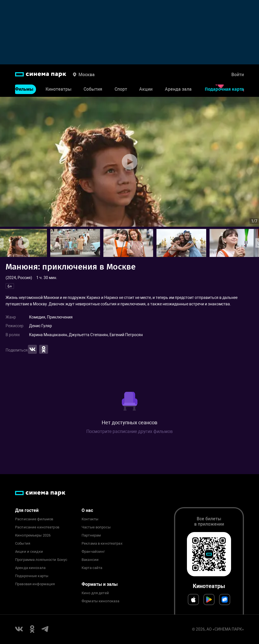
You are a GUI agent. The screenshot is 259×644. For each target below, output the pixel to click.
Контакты (90, 519)
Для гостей (27, 510)
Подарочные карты (32, 576)
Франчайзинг (93, 552)
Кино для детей (95, 593)
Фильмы (24, 89)
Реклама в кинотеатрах (102, 544)
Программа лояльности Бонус (41, 560)
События (93, 89)
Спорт (121, 89)
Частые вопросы (96, 527)
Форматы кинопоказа (100, 601)
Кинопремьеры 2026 (33, 535)
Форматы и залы (100, 584)
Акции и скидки (29, 552)
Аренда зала (178, 89)
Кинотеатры (59, 89)
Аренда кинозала (30, 568)
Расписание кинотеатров (37, 527)
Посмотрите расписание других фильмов (129, 431)
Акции (146, 89)
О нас (87, 510)
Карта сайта (92, 568)
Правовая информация (35, 584)
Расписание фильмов (34, 519)
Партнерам (91, 535)
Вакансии (90, 560)
